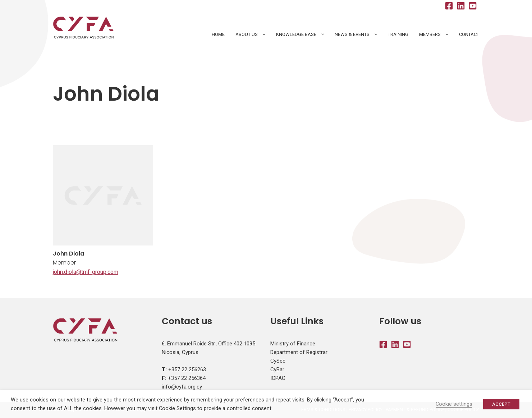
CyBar (277, 369)
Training (398, 34)
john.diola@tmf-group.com (86, 272)
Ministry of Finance (293, 344)
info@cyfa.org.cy (182, 387)
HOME (218, 34)
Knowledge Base (296, 34)
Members (430, 34)
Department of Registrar (299, 352)
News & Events (352, 34)
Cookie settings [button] (454, 404)
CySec (278, 361)
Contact (469, 34)
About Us (247, 34)
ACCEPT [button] (501, 404)
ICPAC (278, 378)
